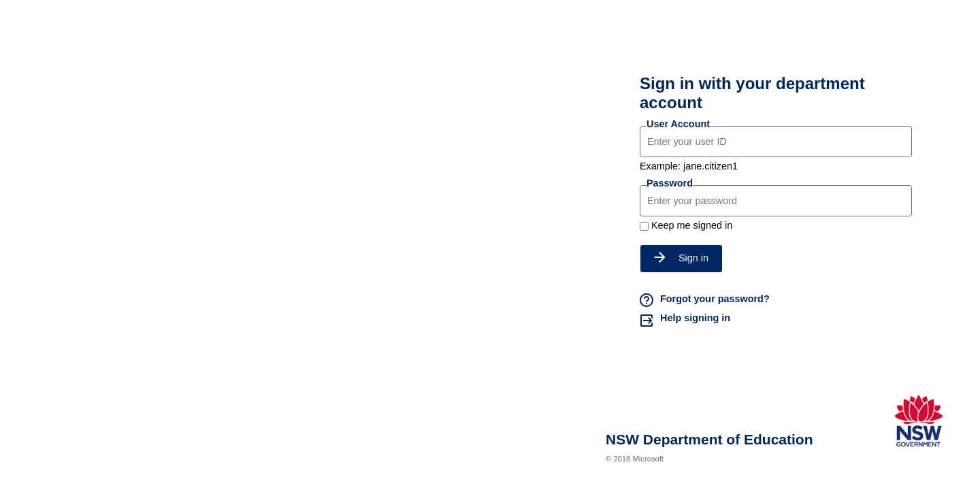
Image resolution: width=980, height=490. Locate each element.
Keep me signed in (692, 225)
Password (670, 183)
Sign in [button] (681, 258)
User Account (678, 124)
